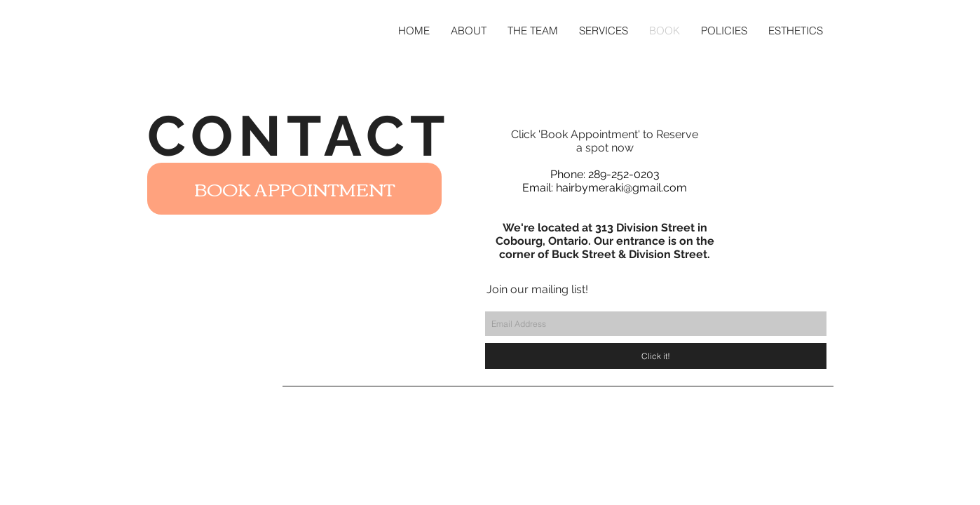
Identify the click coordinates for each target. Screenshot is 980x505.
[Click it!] (656, 356)
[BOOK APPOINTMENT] (294, 189)
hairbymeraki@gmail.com (621, 188)
